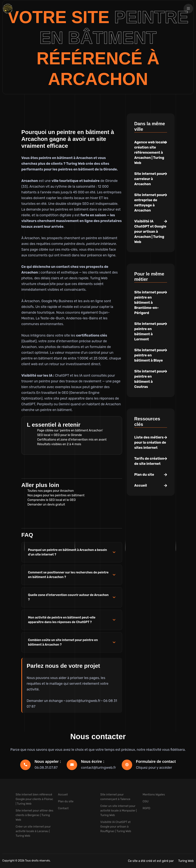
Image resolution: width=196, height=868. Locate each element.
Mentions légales (154, 795)
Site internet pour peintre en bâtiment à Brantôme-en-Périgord (150, 303)
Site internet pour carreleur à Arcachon (150, 179)
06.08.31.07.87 (46, 768)
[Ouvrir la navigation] (188, 9)
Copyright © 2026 (14, 861)
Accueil (141, 485)
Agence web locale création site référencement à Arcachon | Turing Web (150, 153)
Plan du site (144, 475)
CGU (146, 801)
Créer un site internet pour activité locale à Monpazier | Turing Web (119, 811)
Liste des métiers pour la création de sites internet (150, 442)
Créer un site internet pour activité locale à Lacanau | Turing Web (33, 831)
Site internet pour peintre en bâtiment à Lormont (150, 331)
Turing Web (186, 861)
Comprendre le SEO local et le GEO (52, 500)
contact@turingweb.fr (83, 701)
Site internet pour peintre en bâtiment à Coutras (150, 379)
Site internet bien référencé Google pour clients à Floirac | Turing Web (34, 799)
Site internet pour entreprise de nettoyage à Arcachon (150, 203)
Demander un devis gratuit (46, 504)
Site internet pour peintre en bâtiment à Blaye (150, 355)
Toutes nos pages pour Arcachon (51, 491)
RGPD (146, 808)
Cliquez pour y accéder (154, 768)
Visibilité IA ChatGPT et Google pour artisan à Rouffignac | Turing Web (116, 827)
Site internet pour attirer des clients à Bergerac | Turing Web (34, 815)
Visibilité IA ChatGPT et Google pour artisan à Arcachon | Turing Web (150, 232)
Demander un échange (45, 701)
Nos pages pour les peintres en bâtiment (56, 495)
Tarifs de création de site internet (149, 461)
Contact (63, 808)
